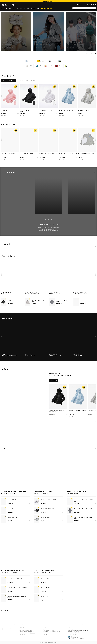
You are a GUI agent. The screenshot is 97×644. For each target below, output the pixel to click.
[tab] (8, 80)
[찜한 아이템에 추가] (18, 114)
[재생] (96, 53)
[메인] (7, 5)
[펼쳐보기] (79, 5)
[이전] (91, 53)
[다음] (94, 53)
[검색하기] (95, 8)
